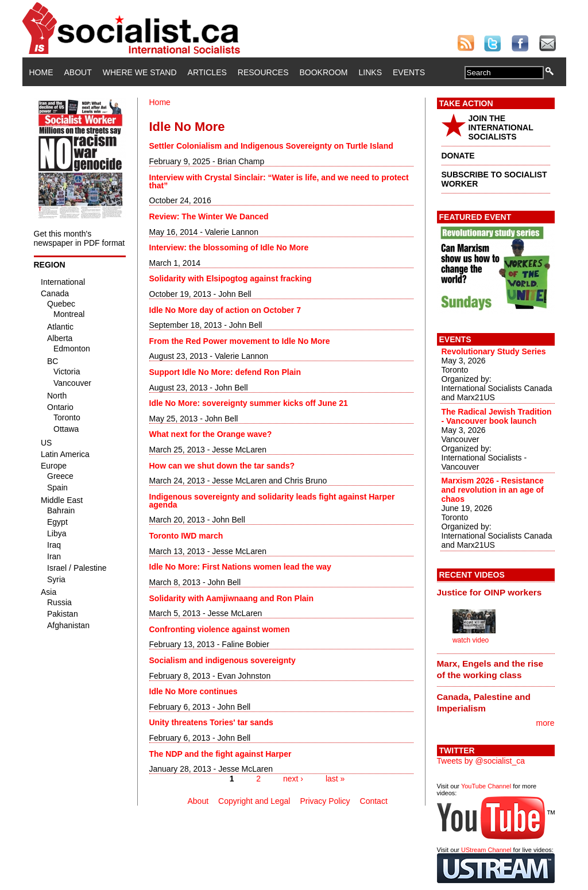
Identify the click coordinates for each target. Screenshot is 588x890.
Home (41, 72)
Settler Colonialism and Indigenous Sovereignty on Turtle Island (271, 146)
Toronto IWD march (186, 536)
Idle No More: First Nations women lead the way (240, 567)
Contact (374, 801)
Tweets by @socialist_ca (481, 761)
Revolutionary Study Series (494, 351)
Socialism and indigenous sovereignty (223, 660)
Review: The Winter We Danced (209, 216)
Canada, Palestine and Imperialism (484, 703)
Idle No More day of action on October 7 (225, 310)
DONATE (458, 156)
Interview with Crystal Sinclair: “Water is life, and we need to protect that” (279, 181)
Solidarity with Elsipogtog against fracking (231, 278)
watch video (471, 640)
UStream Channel (486, 850)
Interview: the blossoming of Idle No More (229, 247)
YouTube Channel (486, 786)
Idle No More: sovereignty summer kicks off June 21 (249, 403)
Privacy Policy (325, 801)
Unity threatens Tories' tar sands (211, 722)
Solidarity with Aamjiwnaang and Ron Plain (232, 598)
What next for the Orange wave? (211, 434)
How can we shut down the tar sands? (222, 466)
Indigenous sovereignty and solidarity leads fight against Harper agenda (272, 501)
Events (409, 72)
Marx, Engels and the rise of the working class (490, 669)
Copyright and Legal (254, 801)
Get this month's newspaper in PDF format (80, 238)
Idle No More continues (194, 691)
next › (293, 779)
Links (370, 72)
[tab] (496, 592)
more (546, 723)
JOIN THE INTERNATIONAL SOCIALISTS (501, 127)
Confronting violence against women (220, 629)
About (78, 72)
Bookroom (324, 72)
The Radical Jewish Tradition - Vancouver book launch (497, 416)
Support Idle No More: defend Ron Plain (225, 372)
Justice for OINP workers (490, 592)
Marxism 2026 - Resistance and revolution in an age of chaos (493, 490)
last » (335, 779)
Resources (263, 72)
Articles (207, 72)
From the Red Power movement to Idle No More (240, 341)
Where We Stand (140, 72)
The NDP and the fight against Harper (220, 754)
